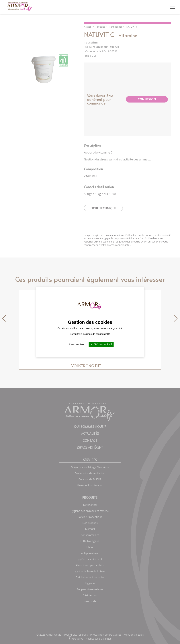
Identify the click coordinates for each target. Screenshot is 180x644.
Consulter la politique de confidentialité (90, 334)
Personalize (76, 344)
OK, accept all (101, 344)
